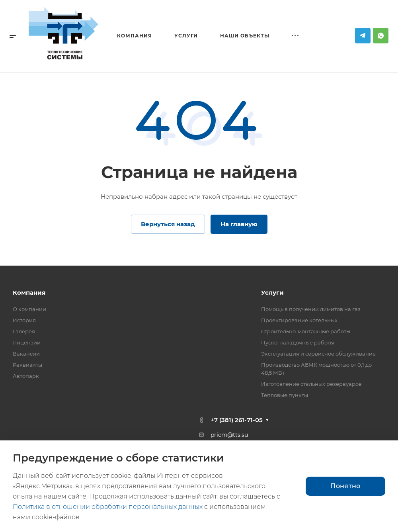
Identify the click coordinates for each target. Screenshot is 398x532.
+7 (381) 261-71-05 (237, 420)
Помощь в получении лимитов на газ (311, 309)
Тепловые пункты (285, 395)
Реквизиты (27, 365)
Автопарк (26, 376)
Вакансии (26, 354)
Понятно (345, 486)
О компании (29, 309)
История (24, 320)
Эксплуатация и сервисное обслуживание (318, 354)
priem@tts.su (229, 435)
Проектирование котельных (299, 320)
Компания (29, 292)
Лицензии (27, 342)
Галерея (24, 331)
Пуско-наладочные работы (298, 342)
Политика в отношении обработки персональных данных (108, 507)
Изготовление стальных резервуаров (311, 384)
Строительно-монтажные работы (306, 331)
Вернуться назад (168, 224)
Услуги (272, 292)
